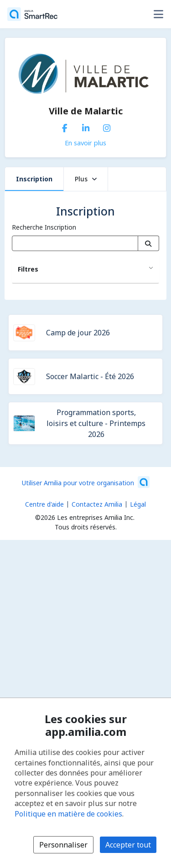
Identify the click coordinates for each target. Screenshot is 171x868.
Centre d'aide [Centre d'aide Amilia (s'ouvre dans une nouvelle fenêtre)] (44, 504)
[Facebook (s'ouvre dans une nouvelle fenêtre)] (65, 126)
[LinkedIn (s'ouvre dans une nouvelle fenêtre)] (86, 126)
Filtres (28, 269)
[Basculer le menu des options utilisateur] (158, 14)
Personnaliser (63, 845)
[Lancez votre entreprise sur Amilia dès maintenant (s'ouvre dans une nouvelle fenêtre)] (86, 482)
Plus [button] (86, 179)
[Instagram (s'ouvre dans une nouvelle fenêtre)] (107, 126)
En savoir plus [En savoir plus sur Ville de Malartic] (85, 143)
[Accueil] (32, 14)
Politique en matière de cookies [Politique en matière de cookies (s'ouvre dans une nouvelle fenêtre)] (68, 814)
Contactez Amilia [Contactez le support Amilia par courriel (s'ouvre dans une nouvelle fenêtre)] (97, 504)
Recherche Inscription (44, 227)
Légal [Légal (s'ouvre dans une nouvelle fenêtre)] (138, 504)
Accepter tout (128, 845)
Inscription (34, 179)
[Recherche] (148, 243)
